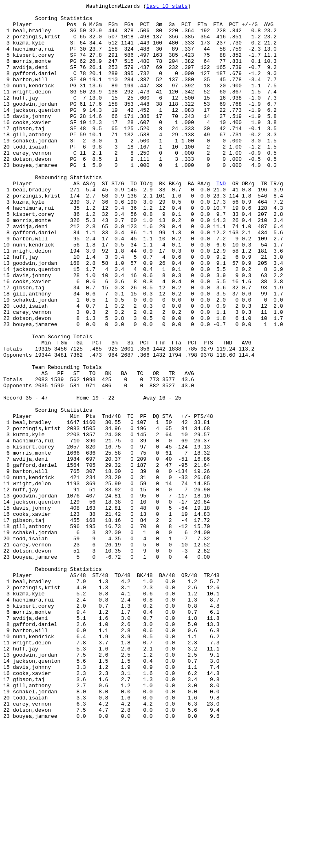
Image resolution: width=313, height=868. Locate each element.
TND (221, 220)
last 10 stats (167, 7)
